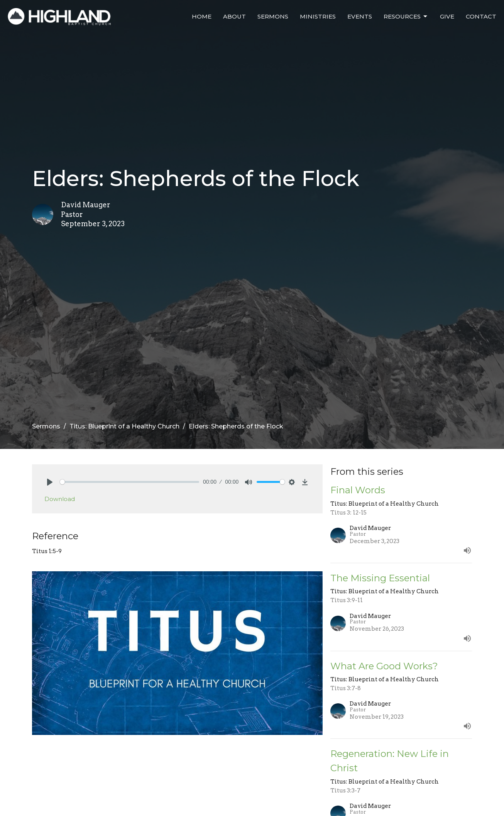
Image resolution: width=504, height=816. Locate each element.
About (234, 16)
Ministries (318, 16)
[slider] (129, 482)
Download (60, 499)
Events (360, 16)
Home (202, 16)
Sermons (273, 16)
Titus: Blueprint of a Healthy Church (124, 426)
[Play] (50, 482)
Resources (406, 17)
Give (447, 16)
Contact (481, 16)
